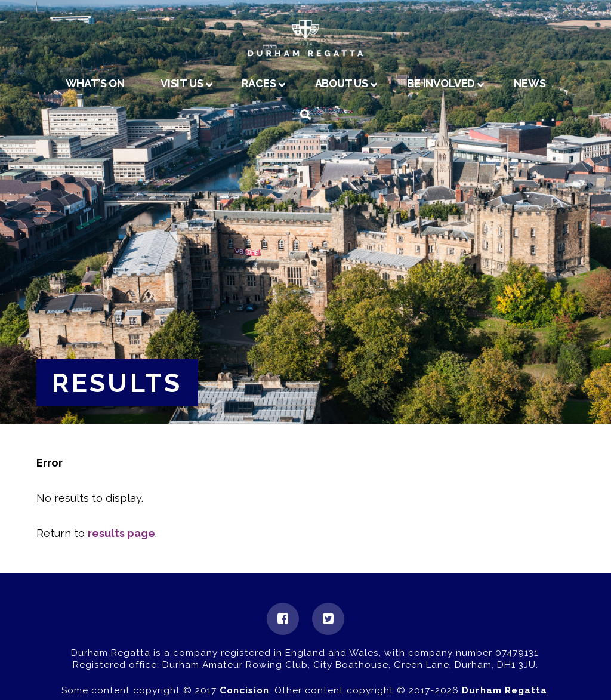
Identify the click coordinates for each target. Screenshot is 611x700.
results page (121, 533)
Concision (244, 690)
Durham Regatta (504, 690)
